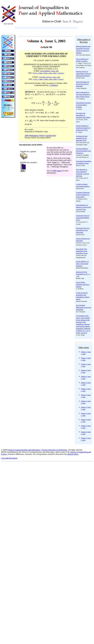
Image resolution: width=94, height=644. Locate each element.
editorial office (73, 454)
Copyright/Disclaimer (9, 458)
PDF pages (57, 171)
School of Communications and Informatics (24, 450)
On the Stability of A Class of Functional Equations (82, 264)
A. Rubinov (54, 85)
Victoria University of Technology (54, 450)
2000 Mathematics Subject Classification (40, 136)
